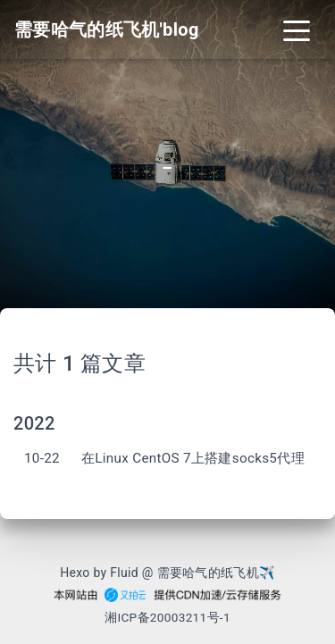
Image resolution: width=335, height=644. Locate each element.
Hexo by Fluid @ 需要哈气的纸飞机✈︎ (167, 573)
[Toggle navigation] (297, 29)
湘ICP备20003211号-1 (167, 617)
